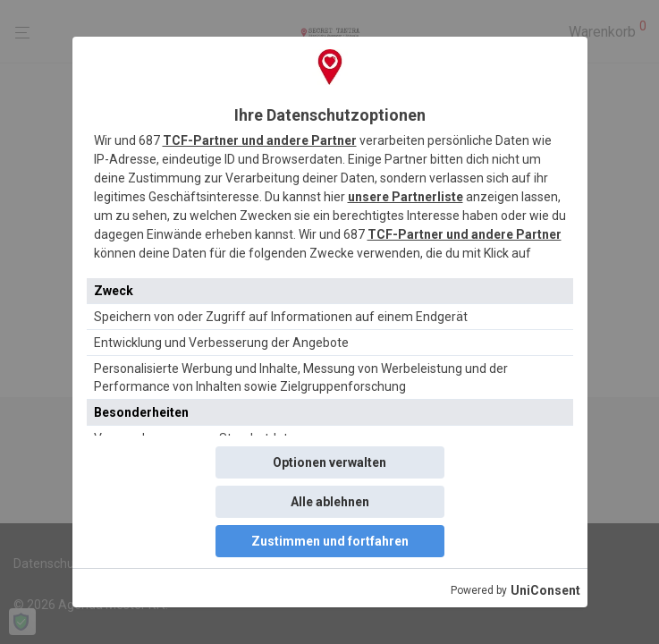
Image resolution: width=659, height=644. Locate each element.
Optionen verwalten (329, 462)
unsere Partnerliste (406, 197)
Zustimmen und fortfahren (330, 541)
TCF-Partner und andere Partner (260, 140)
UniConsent (545, 590)
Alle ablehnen (330, 502)
